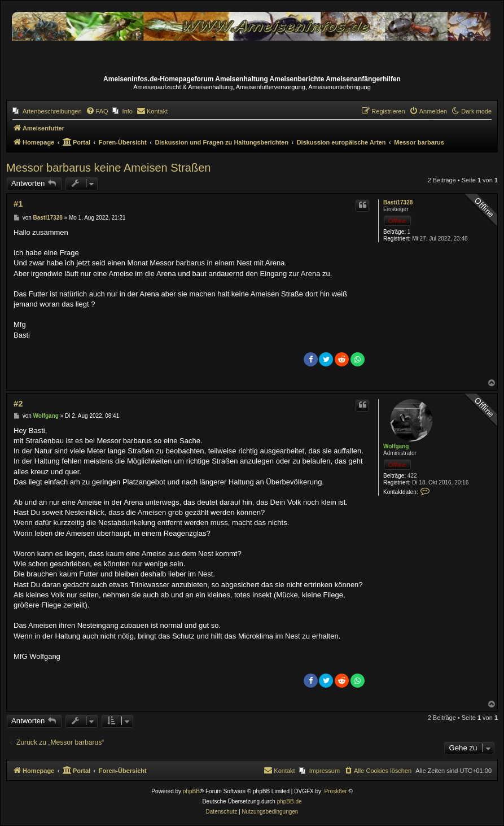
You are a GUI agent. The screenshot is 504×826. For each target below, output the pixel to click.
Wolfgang (396, 446)
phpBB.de (290, 801)
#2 (18, 404)
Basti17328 (398, 202)
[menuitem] (47, 111)
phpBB (191, 791)
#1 (18, 204)
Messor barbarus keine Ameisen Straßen (108, 168)
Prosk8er (336, 791)
